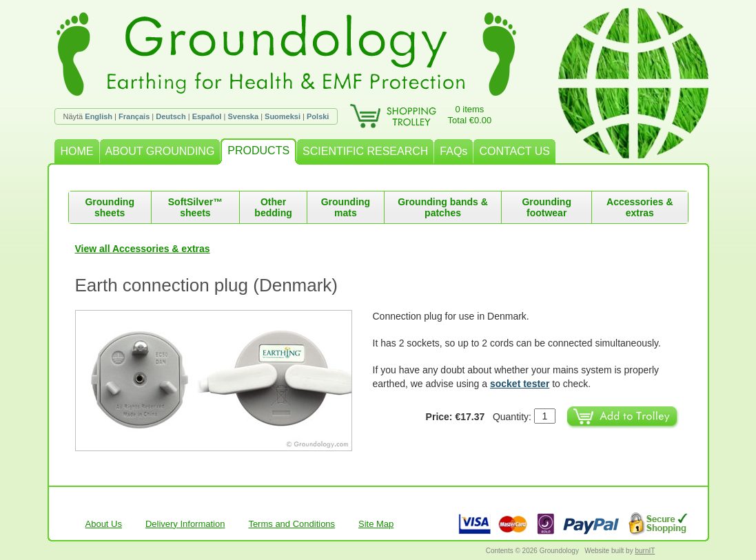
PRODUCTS (258, 151)
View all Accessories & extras (143, 249)
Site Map (376, 524)
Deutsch (171, 116)
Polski (318, 116)
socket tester (520, 384)
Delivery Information (185, 524)
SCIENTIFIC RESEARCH (365, 151)
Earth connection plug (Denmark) (207, 285)
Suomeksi (283, 116)
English (99, 116)
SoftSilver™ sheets (195, 207)
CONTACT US (514, 151)
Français (134, 116)
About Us (104, 524)
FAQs (453, 151)
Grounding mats (346, 207)
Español (207, 116)
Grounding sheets (110, 207)
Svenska (243, 116)
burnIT (645, 551)
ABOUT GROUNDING (160, 151)
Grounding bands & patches (443, 207)
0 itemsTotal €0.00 (470, 115)
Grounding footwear (546, 207)
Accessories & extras (640, 207)
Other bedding (273, 207)
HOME (77, 151)
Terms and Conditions (292, 524)
